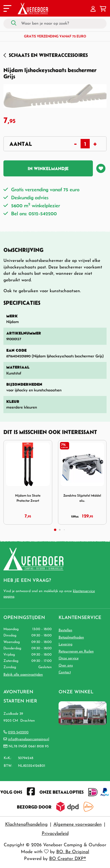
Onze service (69, 658)
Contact (65, 672)
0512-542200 (18, 732)
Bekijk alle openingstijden (23, 675)
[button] (93, 9)
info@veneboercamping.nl (29, 739)
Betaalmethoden (71, 638)
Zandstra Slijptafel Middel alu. (82, 498)
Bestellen (65, 630)
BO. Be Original (73, 852)
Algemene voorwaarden (78, 825)
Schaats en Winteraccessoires (48, 55)
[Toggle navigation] (7, 9)
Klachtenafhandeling (26, 825)
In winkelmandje (48, 168)
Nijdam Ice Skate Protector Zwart (28, 498)
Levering (65, 644)
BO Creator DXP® (68, 859)
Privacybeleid (55, 834)
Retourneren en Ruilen (76, 652)
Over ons (66, 666)
